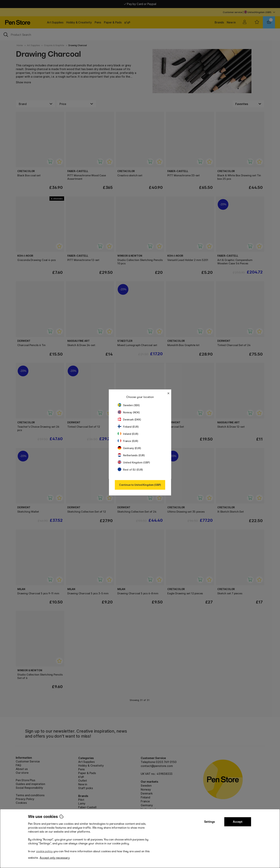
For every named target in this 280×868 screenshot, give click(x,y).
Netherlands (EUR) (131, 455)
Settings (209, 822)
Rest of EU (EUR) (130, 470)
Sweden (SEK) (129, 405)
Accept (238, 822)
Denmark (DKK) (129, 420)
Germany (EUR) (129, 448)
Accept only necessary (55, 858)
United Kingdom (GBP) (134, 462)
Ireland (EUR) (128, 434)
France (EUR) (128, 441)
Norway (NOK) (129, 412)
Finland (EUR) (128, 427)
